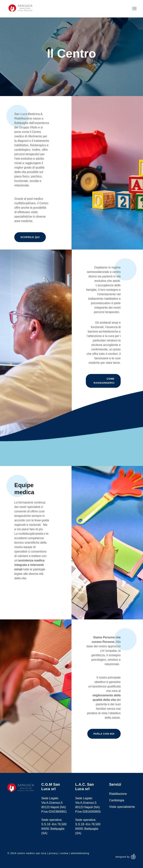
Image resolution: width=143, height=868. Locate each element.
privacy (53, 853)
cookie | (66, 853)
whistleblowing (80, 853)
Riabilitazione (118, 794)
